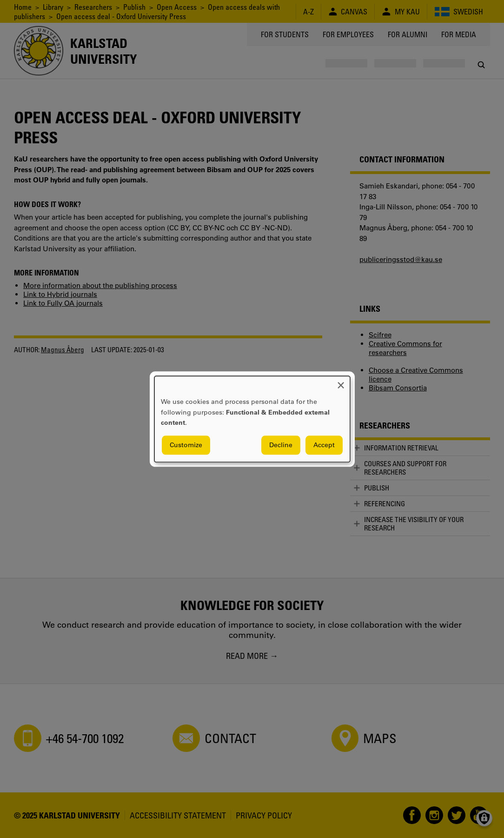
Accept (324, 445)
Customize (186, 445)
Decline (281, 445)
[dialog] (252, 419)
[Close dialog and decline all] (341, 382)
